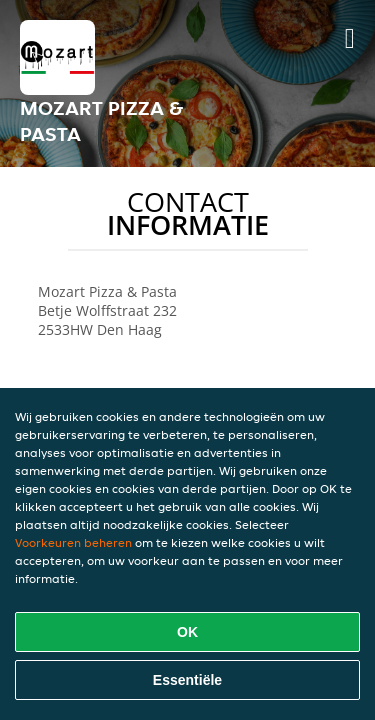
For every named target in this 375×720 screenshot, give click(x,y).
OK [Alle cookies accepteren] (187, 632)
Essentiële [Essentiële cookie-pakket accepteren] (187, 680)
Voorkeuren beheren (73, 542)
